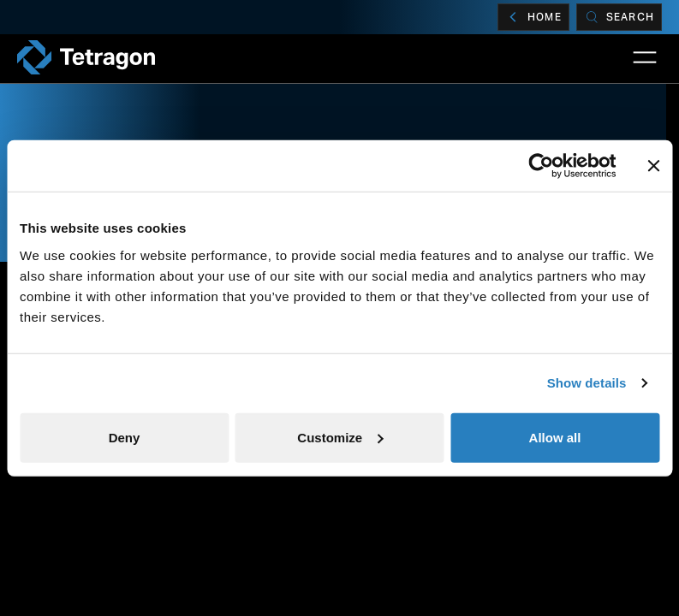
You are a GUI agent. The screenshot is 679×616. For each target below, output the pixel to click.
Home (533, 17)
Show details (587, 383)
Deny (125, 437)
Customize (340, 437)
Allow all (555, 437)
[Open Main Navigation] (645, 57)
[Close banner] (653, 166)
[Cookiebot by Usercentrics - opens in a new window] (541, 166)
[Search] (619, 17)
